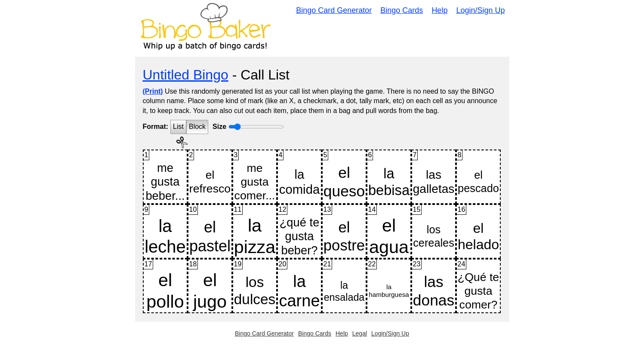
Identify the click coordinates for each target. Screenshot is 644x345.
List (178, 127)
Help (439, 10)
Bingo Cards (402, 10)
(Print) (153, 91)
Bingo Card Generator (334, 10)
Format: (156, 127)
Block (197, 127)
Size (219, 127)
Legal (360, 333)
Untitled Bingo (186, 75)
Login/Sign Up (480, 10)
